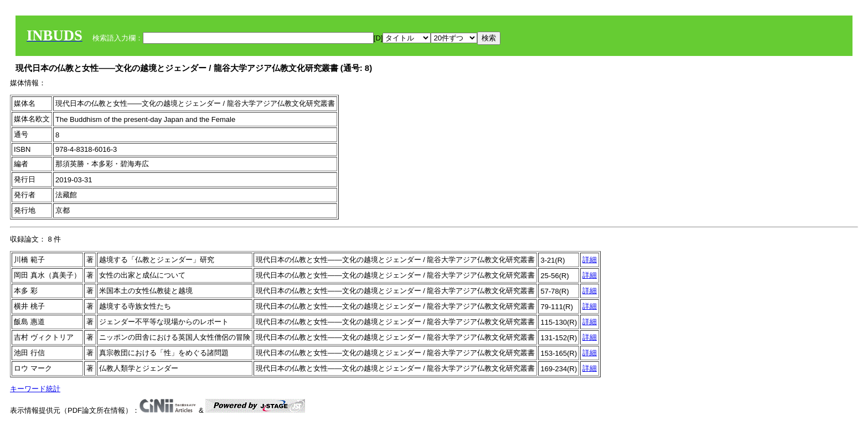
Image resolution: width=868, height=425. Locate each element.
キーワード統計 (35, 389)
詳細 (590, 260)
